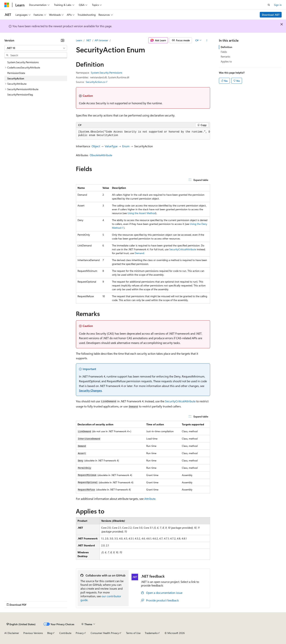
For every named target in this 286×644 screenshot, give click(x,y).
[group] (143, 134)
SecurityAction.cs (95, 82)
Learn (79, 40)
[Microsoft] (7, 5)
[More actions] (207, 40)
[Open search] (269, 5)
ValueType (111, 146)
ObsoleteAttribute (101, 155)
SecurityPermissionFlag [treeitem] (20, 94)
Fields (224, 52)
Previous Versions (33, 633)
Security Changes (90, 390)
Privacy (80, 633)
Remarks (225, 56)
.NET (88, 40)
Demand (139, 253)
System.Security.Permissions (107, 73)
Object (96, 146)
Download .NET (271, 15)
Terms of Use (133, 633)
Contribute (65, 633)
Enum (126, 146)
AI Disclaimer (12, 633)
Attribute (150, 499)
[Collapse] (63, 40)
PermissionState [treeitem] (16, 73)
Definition (226, 47)
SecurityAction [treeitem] (16, 78)
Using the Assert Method (142, 213)
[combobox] (36, 48)
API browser (101, 40)
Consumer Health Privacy (105, 633)
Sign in (278, 5)
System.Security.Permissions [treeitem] (23, 62)
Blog (50, 633)
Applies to (226, 61)
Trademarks (151, 633)
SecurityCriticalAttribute (183, 249)
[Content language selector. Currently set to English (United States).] (21, 624)
